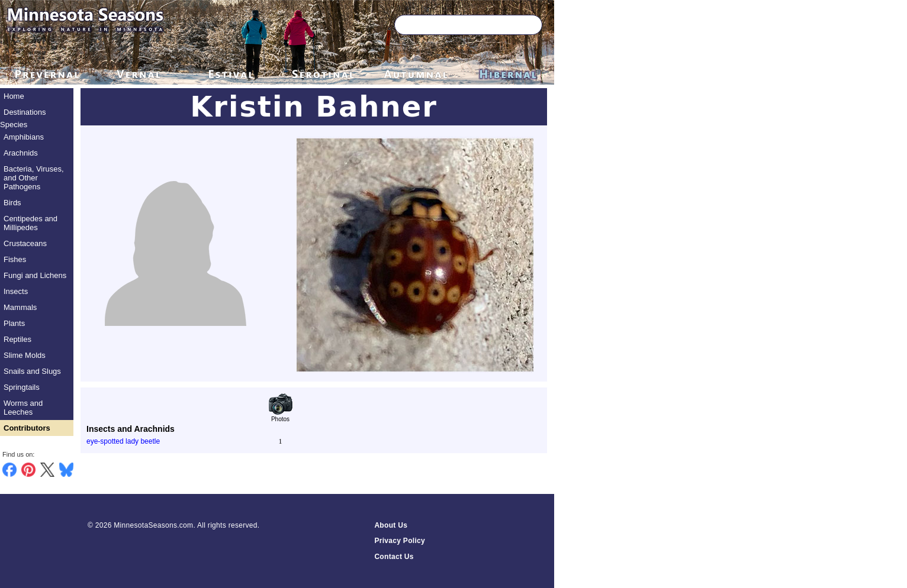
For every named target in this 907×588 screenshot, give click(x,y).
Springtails (22, 387)
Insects (16, 291)
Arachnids (21, 153)
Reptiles (17, 339)
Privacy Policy (400, 541)
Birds (12, 203)
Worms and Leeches (23, 408)
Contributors (27, 428)
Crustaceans (25, 243)
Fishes (15, 259)
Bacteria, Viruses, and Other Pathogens (34, 178)
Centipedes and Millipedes (30, 223)
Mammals (20, 307)
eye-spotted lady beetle (123, 441)
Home (14, 96)
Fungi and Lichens (35, 275)
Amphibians (24, 137)
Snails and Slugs (32, 371)
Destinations (25, 112)
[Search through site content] (451, 25)
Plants (14, 323)
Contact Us (394, 557)
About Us (391, 525)
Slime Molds (25, 355)
